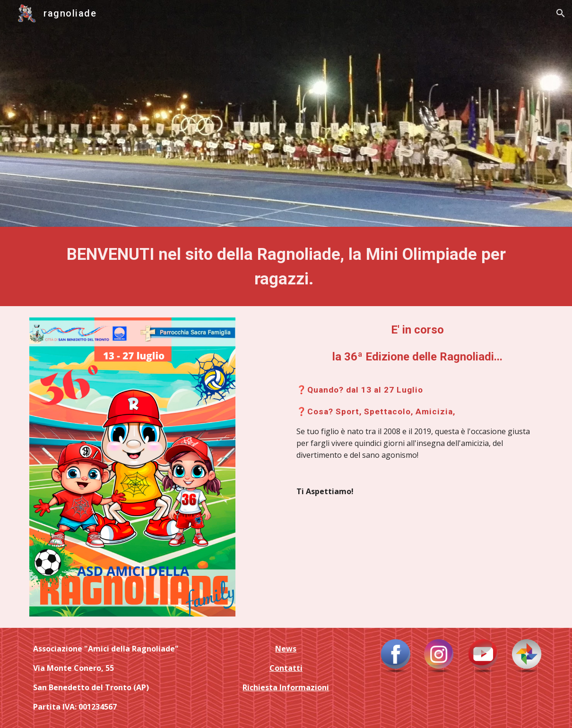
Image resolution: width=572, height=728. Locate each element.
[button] (561, 13)
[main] (286, 266)
